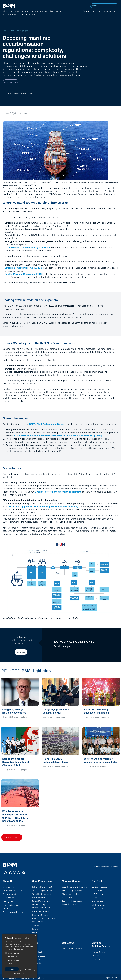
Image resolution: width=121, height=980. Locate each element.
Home (5, 31)
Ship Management (19, 11)
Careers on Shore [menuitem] (91, 11)
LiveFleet (36, 929)
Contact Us (68, 943)
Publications (38, 959)
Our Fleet (97, 881)
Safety (5, 909)
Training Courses (99, 952)
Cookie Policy (39, 978)
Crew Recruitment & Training (75, 887)
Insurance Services (40, 915)
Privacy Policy (25, 978)
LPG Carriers (97, 894)
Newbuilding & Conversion (74, 890)
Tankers (95, 898)
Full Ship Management (42, 887)
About (6, 11)
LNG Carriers (97, 890)
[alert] (20, 956)
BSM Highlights (22, 31)
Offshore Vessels (99, 905)
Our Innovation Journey (13, 912)
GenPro (36, 932)
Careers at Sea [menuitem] (109, 11)
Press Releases (39, 956)
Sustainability (9, 898)
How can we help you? (72, 949)
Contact (21, 652)
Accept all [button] (12, 969)
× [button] (35, 936)
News (58, 11)
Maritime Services (38, 11)
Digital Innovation (10, 894)
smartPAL (36, 925)
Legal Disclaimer (10, 978)
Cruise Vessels (98, 909)
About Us (8, 881)
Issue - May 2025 (11, 82)
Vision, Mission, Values (13, 890)
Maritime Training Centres (15, 14)
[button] (6, 953)
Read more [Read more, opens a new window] (21, 949)
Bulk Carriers (97, 901)
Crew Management (41, 911)
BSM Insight (37, 963)
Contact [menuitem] (33, 14)
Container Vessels (99, 887)
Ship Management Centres (44, 890)
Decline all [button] (28, 969)
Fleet (51, 11)
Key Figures (8, 901)
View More (12, 837)
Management (9, 887)
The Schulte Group (11, 905)
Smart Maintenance (41, 901)
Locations (96, 956)
